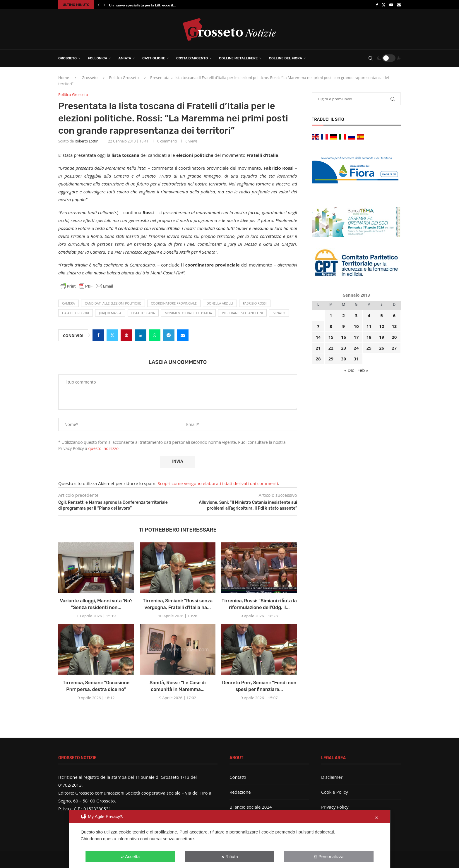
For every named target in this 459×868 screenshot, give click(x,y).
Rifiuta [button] (229, 856)
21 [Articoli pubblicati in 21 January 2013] (318, 348)
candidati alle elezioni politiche (113, 303)
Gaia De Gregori (76, 313)
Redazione (240, 792)
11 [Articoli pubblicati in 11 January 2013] (369, 326)
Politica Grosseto (124, 78)
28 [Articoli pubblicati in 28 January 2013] (318, 359)
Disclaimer (332, 777)
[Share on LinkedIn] (141, 335)
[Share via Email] (183, 335)
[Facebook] (377, 5)
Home (64, 78)
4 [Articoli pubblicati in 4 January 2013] (369, 315)
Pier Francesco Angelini (242, 313)
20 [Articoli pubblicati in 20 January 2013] (394, 337)
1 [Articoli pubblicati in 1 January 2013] (331, 315)
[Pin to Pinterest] (126, 335)
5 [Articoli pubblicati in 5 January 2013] (382, 315)
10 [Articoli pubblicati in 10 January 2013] (356, 326)
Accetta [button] (130, 856)
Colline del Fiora (285, 58)
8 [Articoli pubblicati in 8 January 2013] (331, 326)
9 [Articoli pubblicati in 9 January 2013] (344, 326)
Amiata (125, 58)
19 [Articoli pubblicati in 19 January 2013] (382, 337)
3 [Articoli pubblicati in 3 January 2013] (356, 315)
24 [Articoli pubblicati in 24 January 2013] (356, 348)
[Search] (371, 58)
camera (68, 303)
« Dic (349, 370)
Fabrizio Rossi (255, 303)
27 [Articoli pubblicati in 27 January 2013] (394, 348)
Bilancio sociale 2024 (251, 807)
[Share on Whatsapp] (155, 335)
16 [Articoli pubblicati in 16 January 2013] (344, 337)
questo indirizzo (104, 448)
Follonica (97, 58)
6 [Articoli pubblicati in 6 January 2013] (394, 315)
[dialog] (229, 839)
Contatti (238, 777)
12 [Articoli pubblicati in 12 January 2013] (382, 326)
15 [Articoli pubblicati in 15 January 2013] (331, 337)
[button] (99, 5)
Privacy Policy (335, 807)
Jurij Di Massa (110, 313)
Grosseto (67, 58)
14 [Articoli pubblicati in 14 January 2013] (318, 337)
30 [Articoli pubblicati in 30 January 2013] (344, 359)
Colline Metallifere (238, 58)
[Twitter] (384, 5)
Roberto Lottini (87, 141)
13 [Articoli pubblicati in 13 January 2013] (394, 326)
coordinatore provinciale (174, 303)
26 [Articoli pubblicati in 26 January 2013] (382, 348)
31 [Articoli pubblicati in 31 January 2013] (356, 359)
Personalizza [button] (329, 856)
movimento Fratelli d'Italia (188, 313)
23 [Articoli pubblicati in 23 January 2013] (344, 348)
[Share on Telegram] (169, 335)
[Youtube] (391, 5)
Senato (279, 313)
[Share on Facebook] (98, 335)
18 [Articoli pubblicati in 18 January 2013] (369, 337)
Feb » (363, 370)
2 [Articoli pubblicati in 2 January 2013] (344, 315)
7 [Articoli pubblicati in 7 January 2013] (318, 326)
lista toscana (143, 313)
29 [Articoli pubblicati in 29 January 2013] (331, 359)
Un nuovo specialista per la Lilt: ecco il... (143, 5)
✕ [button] (377, 818)
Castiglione (154, 58)
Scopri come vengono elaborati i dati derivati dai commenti (218, 483)
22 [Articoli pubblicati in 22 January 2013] (331, 348)
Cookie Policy (335, 792)
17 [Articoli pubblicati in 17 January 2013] (356, 337)
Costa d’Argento (192, 58)
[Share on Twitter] (112, 335)
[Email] (399, 5)
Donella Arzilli (220, 303)
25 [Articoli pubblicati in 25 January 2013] (369, 348)
